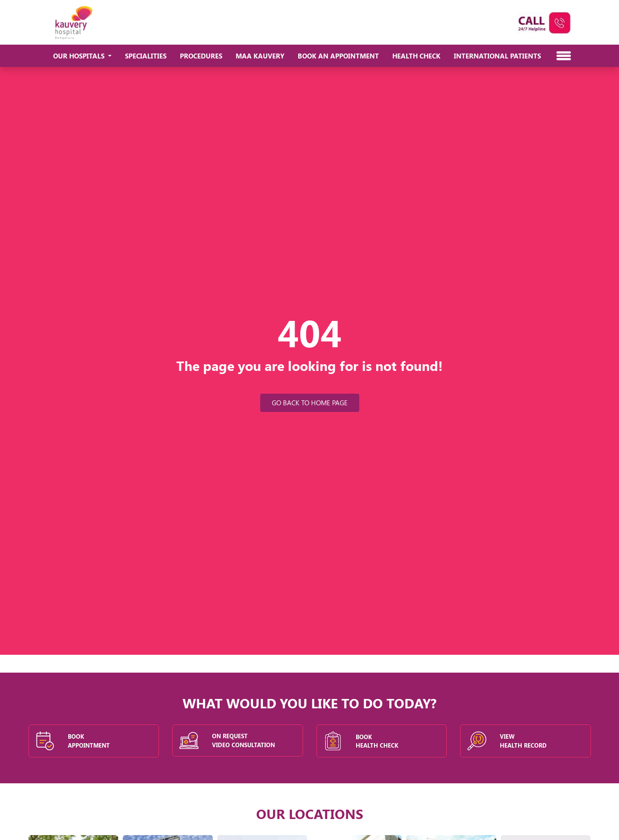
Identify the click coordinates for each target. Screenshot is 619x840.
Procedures (201, 56)
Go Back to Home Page (310, 403)
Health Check (416, 56)
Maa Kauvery (260, 56)
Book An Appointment (338, 56)
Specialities (146, 56)
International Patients (497, 56)
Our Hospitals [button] (80, 56)
